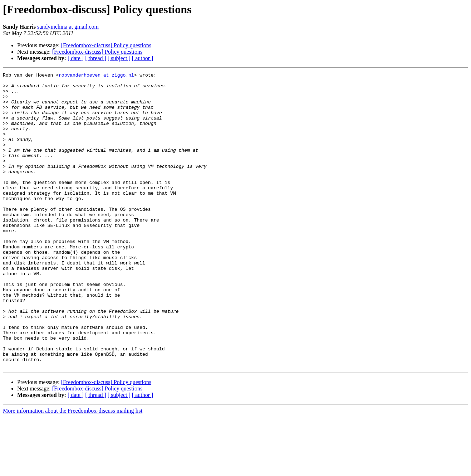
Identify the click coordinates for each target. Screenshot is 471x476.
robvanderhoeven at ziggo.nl (96, 76)
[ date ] (76, 58)
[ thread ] (96, 58)
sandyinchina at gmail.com (68, 27)
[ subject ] (119, 58)
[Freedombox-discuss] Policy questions (106, 45)
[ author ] (143, 58)
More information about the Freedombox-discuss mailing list (73, 470)
